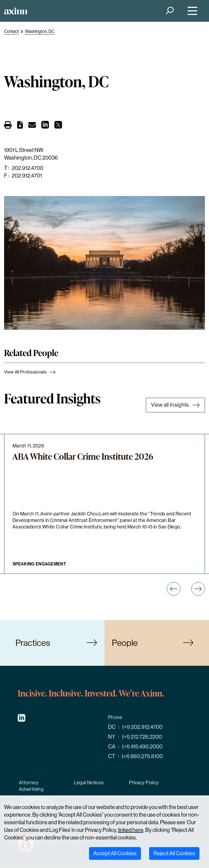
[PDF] (20, 126)
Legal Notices (89, 783)
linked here (131, 830)
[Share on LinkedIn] (45, 126)
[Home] (16, 11)
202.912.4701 (27, 176)
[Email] (32, 126)
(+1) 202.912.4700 (142, 727)
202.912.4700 (27, 168)
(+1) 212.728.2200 (142, 737)
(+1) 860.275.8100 (142, 756)
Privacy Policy (144, 783)
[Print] (8, 126)
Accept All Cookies (115, 853)
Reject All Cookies (174, 853)
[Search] (169, 11)
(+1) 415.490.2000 (142, 747)
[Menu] (191, 11)
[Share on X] (58, 126)
